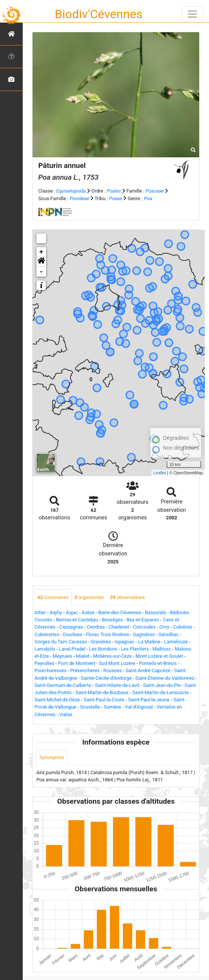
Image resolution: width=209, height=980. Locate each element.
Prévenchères (85, 670)
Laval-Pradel (72, 649)
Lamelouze (176, 642)
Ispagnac (125, 642)
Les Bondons (103, 649)
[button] (41, 262)
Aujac (72, 612)
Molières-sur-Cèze (112, 656)
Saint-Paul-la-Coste (104, 700)
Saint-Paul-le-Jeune (149, 700)
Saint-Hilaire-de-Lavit (117, 685)
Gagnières (144, 634)
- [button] (41, 272)
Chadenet (119, 627)
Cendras (96, 627)
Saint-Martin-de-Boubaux (102, 692)
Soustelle (90, 707)
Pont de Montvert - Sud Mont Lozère (97, 663)
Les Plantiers (135, 649)
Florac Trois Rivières (108, 634)
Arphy (56, 612)
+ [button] (41, 252)
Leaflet (160, 473)
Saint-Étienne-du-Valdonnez (165, 678)
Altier (40, 612)
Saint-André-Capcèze (148, 670)
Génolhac (168, 634)
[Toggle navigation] (192, 14)
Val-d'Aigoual (139, 707)
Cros (164, 627)
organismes (89, 597)
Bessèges (112, 620)
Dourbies (73, 634)
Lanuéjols (45, 649)
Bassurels (156, 612)
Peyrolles (44, 663)
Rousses (113, 670)
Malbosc (162, 649)
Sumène (113, 707)
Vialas (66, 714)
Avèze (88, 612)
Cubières (182, 627)
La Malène (149, 642)
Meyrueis (62, 656)
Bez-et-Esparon (143, 620)
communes (53, 597)
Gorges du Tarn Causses (61, 642)
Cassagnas (71, 627)
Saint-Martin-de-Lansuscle (160, 692)
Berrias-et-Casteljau (77, 620)
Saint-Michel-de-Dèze (57, 700)
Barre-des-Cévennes (119, 612)
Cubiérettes (47, 634)
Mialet (83, 656)
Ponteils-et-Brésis (158, 663)
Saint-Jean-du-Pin (162, 685)
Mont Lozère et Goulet (159, 656)
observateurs (127, 597)
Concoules (144, 627)
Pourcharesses (51, 670)
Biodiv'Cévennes (99, 14)
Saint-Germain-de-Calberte (63, 685)
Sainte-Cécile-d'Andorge (106, 678)
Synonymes (52, 757)
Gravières (101, 642)
